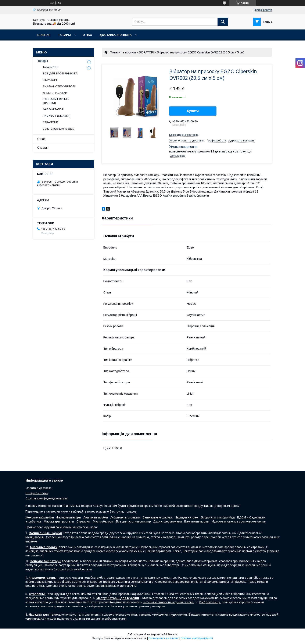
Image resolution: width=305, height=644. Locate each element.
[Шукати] (223, 22)
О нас (87, 35)
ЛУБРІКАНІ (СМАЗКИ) (57, 116)
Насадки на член (187, 517)
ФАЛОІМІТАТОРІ (53, 109)
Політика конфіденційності (197, 638)
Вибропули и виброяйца (218, 517)
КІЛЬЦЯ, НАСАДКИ (55, 93)
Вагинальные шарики (157, 517)
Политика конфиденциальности (47, 498)
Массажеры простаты (59, 521)
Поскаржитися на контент (164, 638)
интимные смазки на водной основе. (169, 602)
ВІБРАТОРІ (146, 52)
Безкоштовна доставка (184, 135)
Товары (64, 35)
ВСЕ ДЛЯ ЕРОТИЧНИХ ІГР (60, 73)
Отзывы (43, 148)
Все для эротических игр (133, 521)
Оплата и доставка (39, 488)
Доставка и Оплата (116, 35)
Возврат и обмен (37, 493)
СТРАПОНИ (50, 122)
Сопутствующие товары (58, 129)
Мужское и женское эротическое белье (239, 521)
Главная (44, 35)
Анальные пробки (96, 517)
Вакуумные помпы (197, 521)
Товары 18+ (50, 67)
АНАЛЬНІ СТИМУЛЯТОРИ (59, 86)
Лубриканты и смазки (125, 517)
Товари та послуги (123, 52)
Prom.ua (173, 634)
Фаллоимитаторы (69, 517)
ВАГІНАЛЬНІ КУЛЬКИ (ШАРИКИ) (56, 101)
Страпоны (83, 521)
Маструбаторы (103, 521)
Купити (193, 111)
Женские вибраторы (40, 517)
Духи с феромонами (168, 521)
